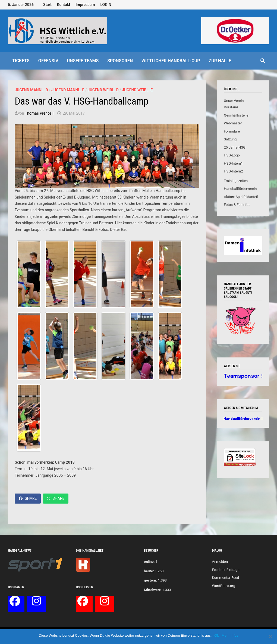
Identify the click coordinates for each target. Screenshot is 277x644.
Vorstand (231, 107)
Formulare (232, 131)
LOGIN (106, 5)
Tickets (21, 61)
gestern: (150, 580)
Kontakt (64, 5)
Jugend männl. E (68, 90)
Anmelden (220, 562)
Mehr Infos (230, 635)
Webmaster (233, 123)
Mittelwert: (153, 590)
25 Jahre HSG (235, 147)
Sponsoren (120, 61)
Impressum (85, 5)
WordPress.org (224, 586)
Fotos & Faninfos (237, 205)
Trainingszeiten (236, 181)
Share (28, 498)
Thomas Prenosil (39, 113)
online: (149, 562)
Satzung (230, 139)
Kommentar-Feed (225, 578)
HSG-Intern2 (233, 171)
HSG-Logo (232, 155)
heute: (149, 571)
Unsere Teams (83, 61)
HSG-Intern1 (233, 163)
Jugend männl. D (31, 90)
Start (47, 5)
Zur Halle (220, 61)
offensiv (48, 61)
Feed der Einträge (226, 570)
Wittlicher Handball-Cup (171, 61)
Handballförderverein (240, 189)
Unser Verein (234, 101)
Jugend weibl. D (103, 90)
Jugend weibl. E (137, 90)
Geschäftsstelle (236, 115)
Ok (217, 635)
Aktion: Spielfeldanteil (241, 197)
